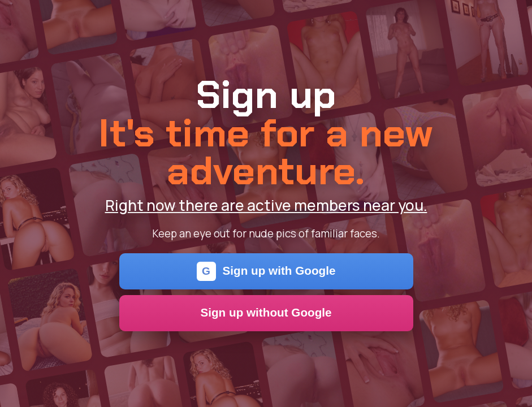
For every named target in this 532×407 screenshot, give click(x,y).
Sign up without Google (266, 312)
